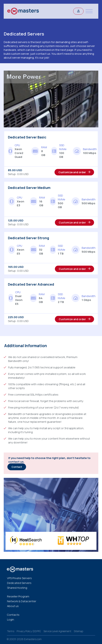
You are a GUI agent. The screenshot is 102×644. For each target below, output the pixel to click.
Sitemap (78, 631)
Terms (11, 631)
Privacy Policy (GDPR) (29, 631)
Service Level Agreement (57, 631)
